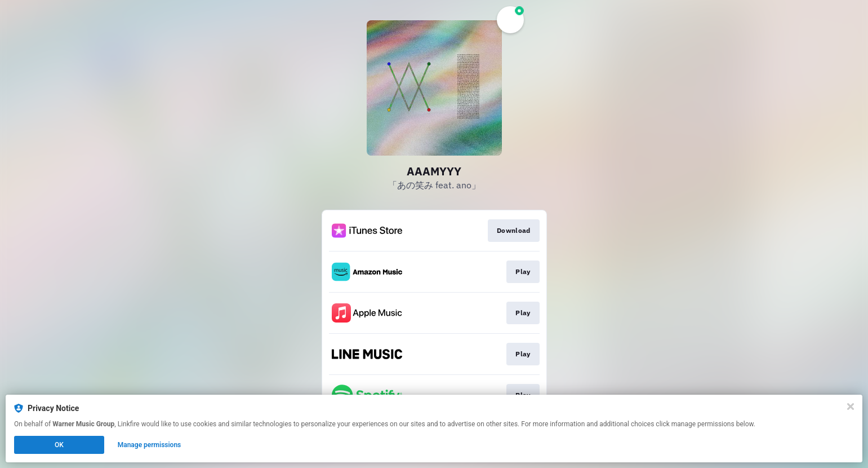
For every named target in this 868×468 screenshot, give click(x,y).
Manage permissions (150, 445)
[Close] (851, 407)
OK (59, 445)
